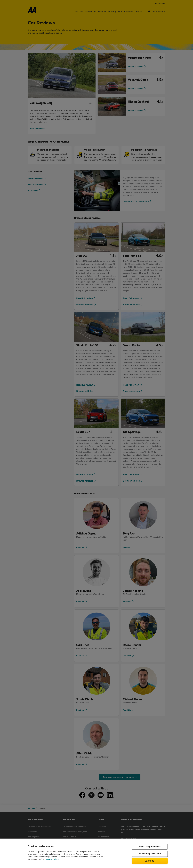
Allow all (150, 861)
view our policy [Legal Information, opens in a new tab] (52, 859)
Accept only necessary (150, 854)
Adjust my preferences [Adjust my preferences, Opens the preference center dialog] (150, 847)
